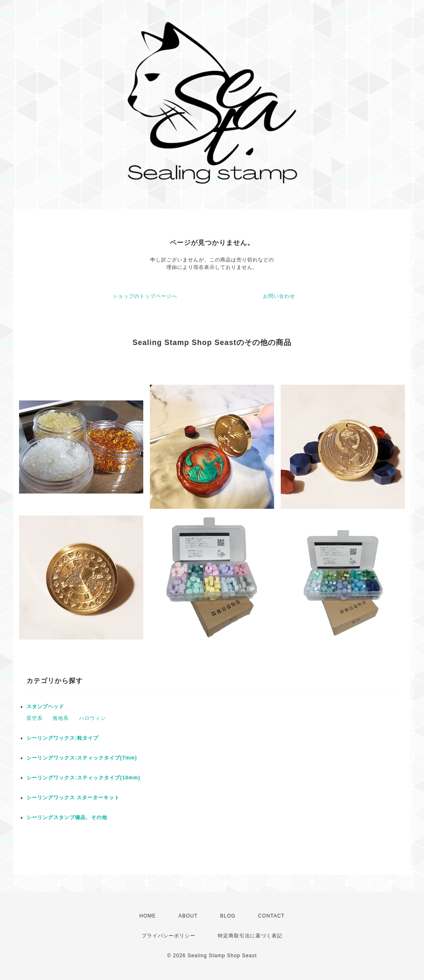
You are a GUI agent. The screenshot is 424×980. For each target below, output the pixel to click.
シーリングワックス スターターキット (73, 798)
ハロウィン (93, 718)
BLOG (228, 916)
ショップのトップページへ (145, 296)
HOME (148, 916)
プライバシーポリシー (169, 936)
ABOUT (188, 916)
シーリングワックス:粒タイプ (63, 738)
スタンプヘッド (45, 707)
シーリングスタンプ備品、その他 (67, 817)
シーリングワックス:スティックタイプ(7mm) (82, 758)
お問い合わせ (279, 296)
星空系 (35, 718)
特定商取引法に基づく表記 (250, 936)
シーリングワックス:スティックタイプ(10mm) (83, 778)
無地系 (61, 718)
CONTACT (271, 916)
